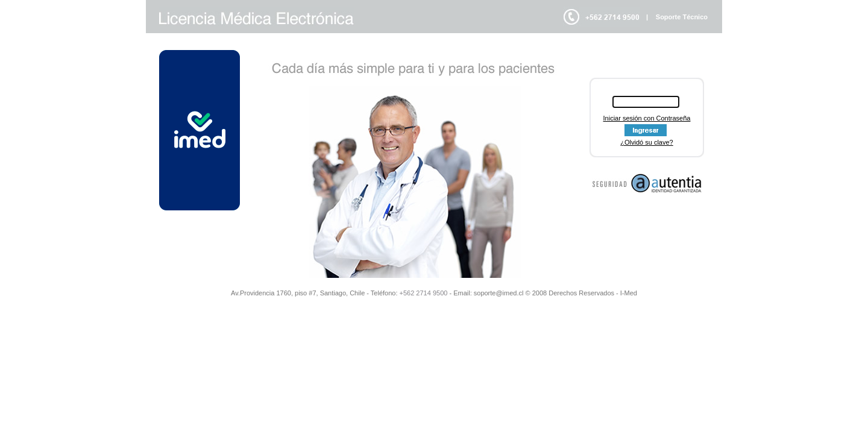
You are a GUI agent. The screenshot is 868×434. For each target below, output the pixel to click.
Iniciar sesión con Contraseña (647, 118)
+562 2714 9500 (424, 293)
